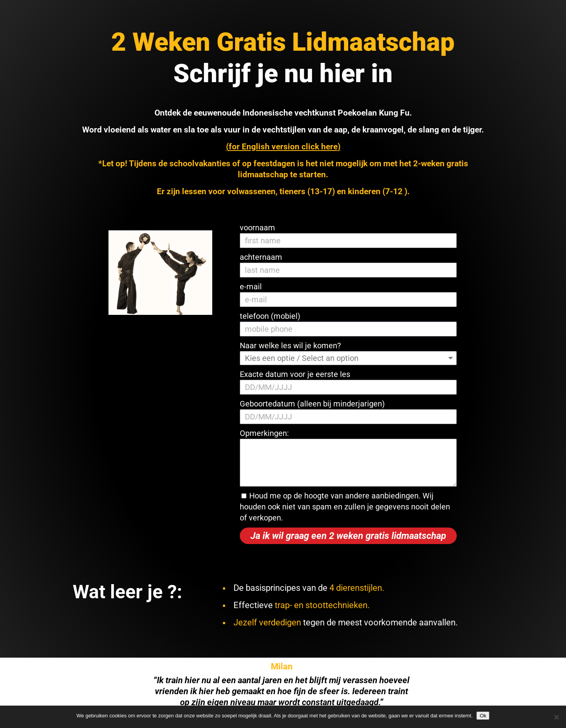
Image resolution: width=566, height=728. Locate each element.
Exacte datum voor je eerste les (295, 374)
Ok (483, 716)
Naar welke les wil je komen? (290, 346)
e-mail (251, 287)
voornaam (257, 228)
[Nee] (556, 717)
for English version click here (283, 147)
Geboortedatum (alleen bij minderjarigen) (312, 404)
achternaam (261, 257)
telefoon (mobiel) (270, 316)
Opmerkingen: (264, 433)
